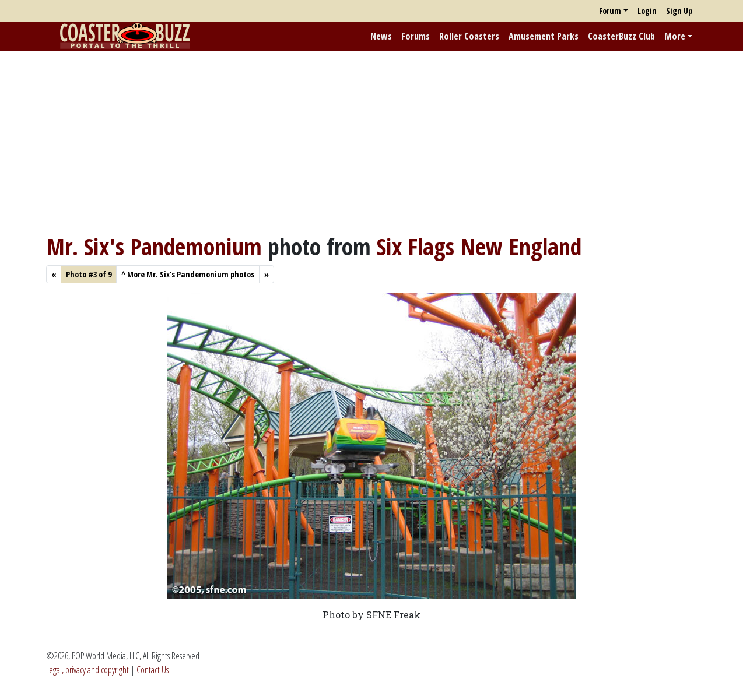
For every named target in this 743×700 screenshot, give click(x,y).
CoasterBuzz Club (621, 36)
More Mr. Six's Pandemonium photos (188, 274)
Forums (416, 36)
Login (647, 11)
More (675, 36)
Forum (610, 11)
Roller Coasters (469, 36)
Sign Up (679, 11)
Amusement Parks (544, 36)
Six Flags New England (479, 246)
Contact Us (153, 670)
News (381, 36)
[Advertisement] (371, 142)
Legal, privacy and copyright (87, 670)
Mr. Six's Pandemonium (154, 246)
